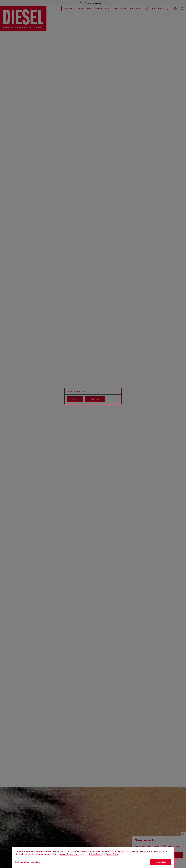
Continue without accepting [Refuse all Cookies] (27, 862)
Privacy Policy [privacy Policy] (95, 854)
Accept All (161, 862)
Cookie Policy (112, 854)
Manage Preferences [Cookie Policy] (69, 854)
